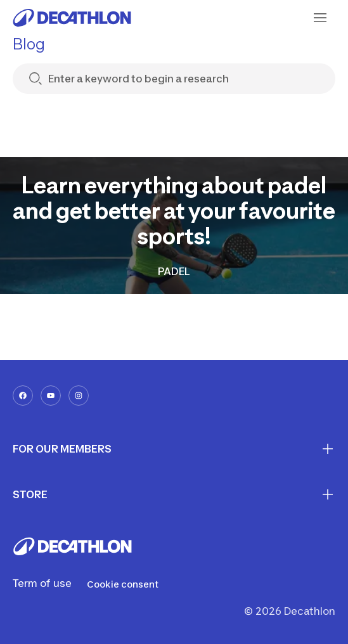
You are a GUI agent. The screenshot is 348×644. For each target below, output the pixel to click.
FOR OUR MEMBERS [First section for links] (174, 449)
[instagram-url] (79, 396)
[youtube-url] (51, 396)
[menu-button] (320, 18)
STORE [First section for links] (174, 494)
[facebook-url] (23, 396)
